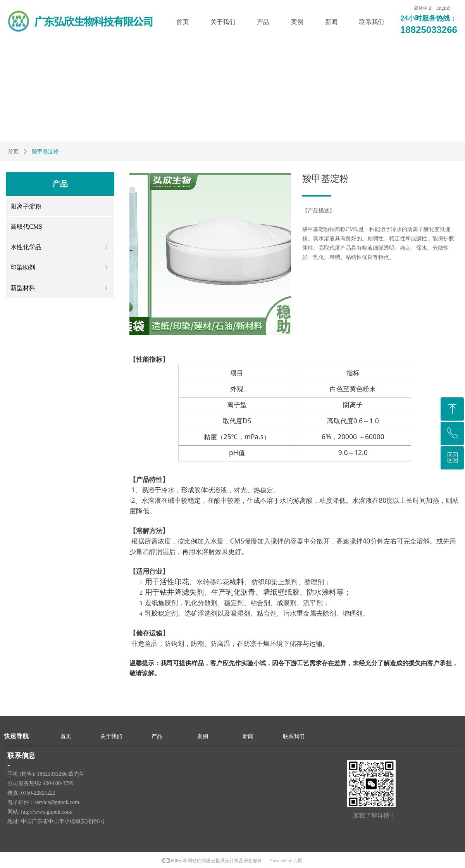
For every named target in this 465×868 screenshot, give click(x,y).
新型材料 (60, 288)
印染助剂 (60, 267)
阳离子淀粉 (26, 206)
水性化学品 (60, 247)
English (443, 8)
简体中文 (423, 8)
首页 (13, 152)
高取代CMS (26, 227)
